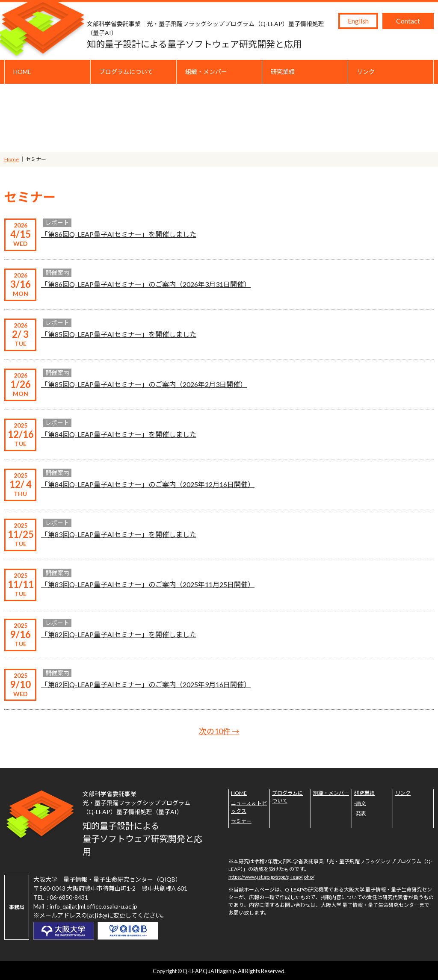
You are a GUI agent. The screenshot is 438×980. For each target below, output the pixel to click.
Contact (408, 21)
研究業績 (283, 72)
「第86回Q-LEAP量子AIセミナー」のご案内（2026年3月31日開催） (146, 284)
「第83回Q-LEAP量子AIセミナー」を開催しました (119, 534)
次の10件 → (219, 731)
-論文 (360, 803)
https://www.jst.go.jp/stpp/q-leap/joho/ (271, 877)
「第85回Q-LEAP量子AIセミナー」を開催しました (119, 334)
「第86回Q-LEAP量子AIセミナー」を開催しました (119, 234)
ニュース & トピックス (249, 807)
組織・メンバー (206, 72)
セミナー (241, 821)
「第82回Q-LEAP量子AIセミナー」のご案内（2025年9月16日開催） (146, 684)
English (358, 21)
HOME (22, 72)
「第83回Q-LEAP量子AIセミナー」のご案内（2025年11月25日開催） (148, 584)
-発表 (360, 813)
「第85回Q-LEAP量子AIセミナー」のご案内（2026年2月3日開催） (144, 384)
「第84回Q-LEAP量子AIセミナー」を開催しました (119, 434)
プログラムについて (126, 72)
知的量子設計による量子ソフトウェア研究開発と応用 (210, 34)
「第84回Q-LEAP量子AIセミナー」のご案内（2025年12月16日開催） (148, 484)
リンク (366, 72)
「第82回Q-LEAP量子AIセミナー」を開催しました (119, 634)
